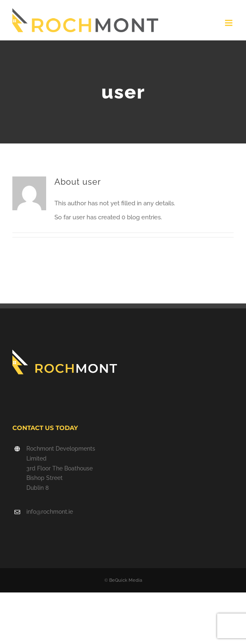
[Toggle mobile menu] (229, 23)
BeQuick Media (126, 580)
